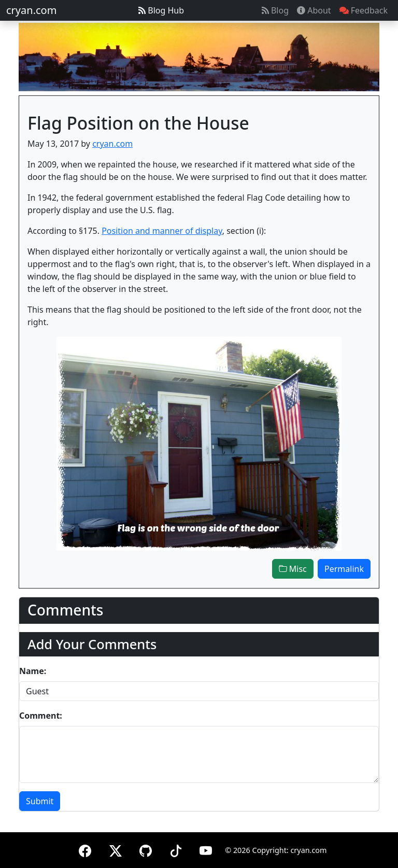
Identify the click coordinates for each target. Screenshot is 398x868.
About (314, 10)
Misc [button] (293, 569)
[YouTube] (206, 849)
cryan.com (31, 10)
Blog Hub (161, 10)
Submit (40, 801)
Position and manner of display (162, 231)
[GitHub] (146, 849)
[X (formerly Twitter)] (116, 849)
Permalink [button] (344, 569)
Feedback (364, 10)
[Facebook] (85, 849)
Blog (275, 10)
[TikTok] (176, 849)
